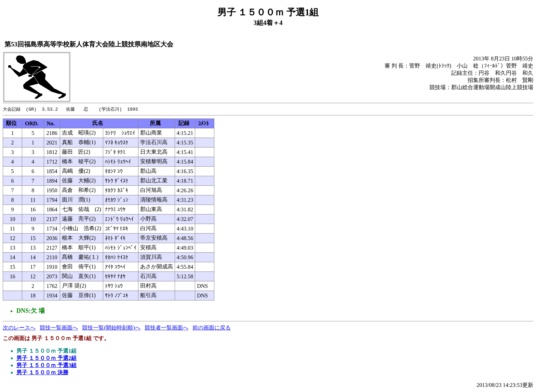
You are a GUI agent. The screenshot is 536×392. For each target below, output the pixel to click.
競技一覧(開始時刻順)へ (111, 328)
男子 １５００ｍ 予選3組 (46, 366)
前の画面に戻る (212, 328)
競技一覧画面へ (59, 328)
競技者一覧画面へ (166, 328)
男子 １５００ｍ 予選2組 (46, 358)
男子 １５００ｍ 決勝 (42, 373)
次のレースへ (19, 328)
